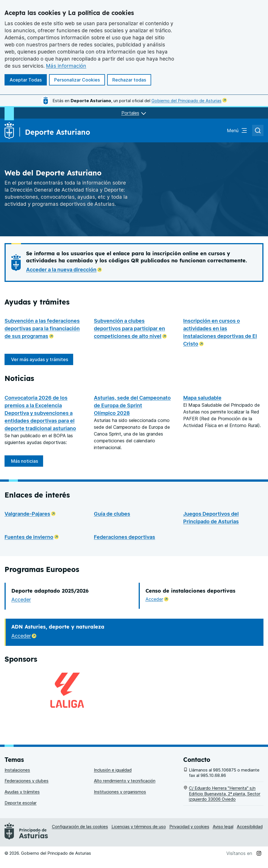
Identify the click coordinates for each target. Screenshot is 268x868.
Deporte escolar (21, 811)
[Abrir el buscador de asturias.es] (258, 130)
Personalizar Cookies (77, 80)
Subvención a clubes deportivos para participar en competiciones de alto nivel (134, 328)
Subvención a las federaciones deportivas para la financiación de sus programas (45, 328)
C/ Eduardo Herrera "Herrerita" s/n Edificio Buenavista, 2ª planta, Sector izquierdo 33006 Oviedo (225, 801)
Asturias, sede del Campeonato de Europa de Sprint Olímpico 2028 (132, 451)
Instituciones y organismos (120, 800)
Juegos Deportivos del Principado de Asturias (211, 563)
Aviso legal (223, 834)
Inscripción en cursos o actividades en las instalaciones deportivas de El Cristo (223, 332)
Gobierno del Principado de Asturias (189, 101)
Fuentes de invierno (33, 582)
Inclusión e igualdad (113, 778)
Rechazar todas (129, 80)
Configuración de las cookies (80, 834)
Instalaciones (17, 778)
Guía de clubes (112, 559)
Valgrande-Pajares (32, 559)
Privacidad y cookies (189, 834)
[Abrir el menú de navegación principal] (237, 130)
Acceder (21, 645)
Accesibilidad (250, 834)
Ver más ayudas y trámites (40, 359)
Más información (66, 66)
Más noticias (25, 507)
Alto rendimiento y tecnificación (125, 789)
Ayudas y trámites (22, 800)
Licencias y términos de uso (139, 834)
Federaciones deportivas (124, 583)
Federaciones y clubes (27, 789)
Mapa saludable (202, 398)
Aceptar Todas (26, 80)
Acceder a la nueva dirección (66, 269)
